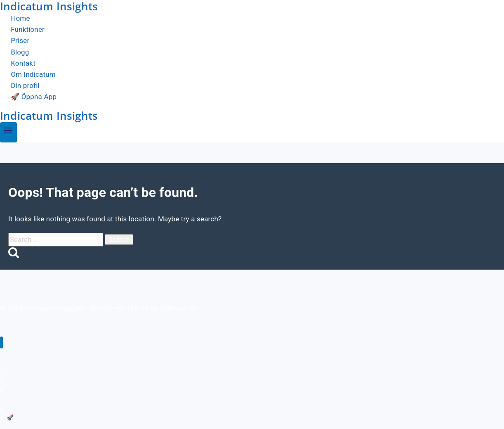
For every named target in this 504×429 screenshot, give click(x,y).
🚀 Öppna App (34, 97)
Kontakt (23, 63)
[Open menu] (8, 133)
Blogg (20, 52)
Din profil (25, 85)
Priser (20, 41)
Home (20, 18)
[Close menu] (1, 342)
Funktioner (28, 29)
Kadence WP (179, 308)
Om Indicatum (33, 74)
